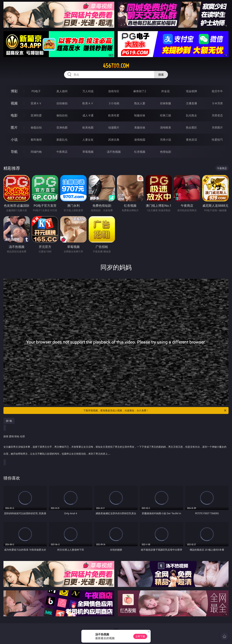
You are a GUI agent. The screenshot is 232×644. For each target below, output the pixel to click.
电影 (14, 115)
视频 (14, 103)
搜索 (161, 75)
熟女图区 (191, 127)
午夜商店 (62, 152)
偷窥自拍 (36, 127)
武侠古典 (114, 140)
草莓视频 (88, 152)
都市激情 (36, 140)
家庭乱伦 (62, 140)
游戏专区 (114, 91)
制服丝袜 (140, 115)
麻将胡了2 (140, 91)
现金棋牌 (191, 91)
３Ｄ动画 (114, 103)
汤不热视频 (114, 152)
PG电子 (36, 91)
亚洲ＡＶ (36, 103)
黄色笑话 (191, 140)
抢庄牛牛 (217, 91)
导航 (14, 152)
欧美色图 (88, 127)
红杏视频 (140, 152)
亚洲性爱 (36, 115)
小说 (14, 140)
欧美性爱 (114, 115)
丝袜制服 (166, 103)
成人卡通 (88, 115)
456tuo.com (116, 66)
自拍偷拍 (62, 103)
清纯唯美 (166, 127)
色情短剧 (166, 152)
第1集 (9, 421)
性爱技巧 (217, 140)
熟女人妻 (140, 103)
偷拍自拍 (62, 115)
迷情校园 (140, 140)
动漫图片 (114, 127)
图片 (14, 127)
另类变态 (217, 115)
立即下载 (140, 636)
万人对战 (88, 91)
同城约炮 (36, 152)
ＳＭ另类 (217, 103)
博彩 (14, 91)
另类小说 (166, 140)
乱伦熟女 (191, 115)
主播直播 (191, 103)
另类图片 (217, 127)
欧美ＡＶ (88, 103)
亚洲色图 (62, 127)
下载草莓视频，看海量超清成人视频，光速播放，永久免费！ (155, 410)
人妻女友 (88, 140)
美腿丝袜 (140, 127)
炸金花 (166, 91)
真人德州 (62, 91)
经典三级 (166, 115)
